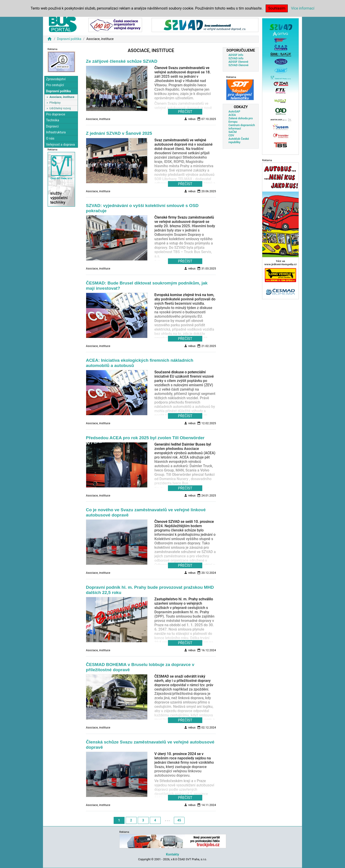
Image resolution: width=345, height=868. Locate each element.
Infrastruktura (56, 132)
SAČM (232, 132)
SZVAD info (236, 58)
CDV (231, 135)
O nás (50, 138)
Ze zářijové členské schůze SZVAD (122, 61)
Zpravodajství (56, 79)
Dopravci (52, 126)
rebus (190, 119)
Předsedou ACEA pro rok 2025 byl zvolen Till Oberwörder (145, 438)
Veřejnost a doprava (60, 145)
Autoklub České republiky (239, 140)
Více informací (303, 8)
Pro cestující (55, 85)
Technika (52, 120)
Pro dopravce (55, 114)
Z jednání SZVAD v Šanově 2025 (119, 133)
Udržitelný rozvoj (60, 108)
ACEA (232, 115)
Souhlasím (277, 8)
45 (179, 820)
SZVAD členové (238, 65)
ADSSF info (236, 55)
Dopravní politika (69, 39)
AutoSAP (234, 111)
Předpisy (55, 103)
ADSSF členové (238, 62)
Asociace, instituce (62, 97)
